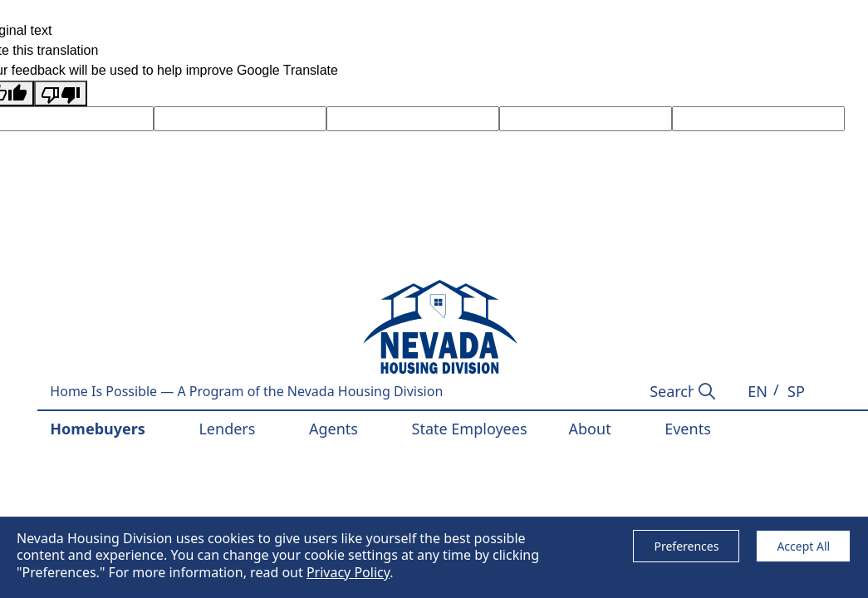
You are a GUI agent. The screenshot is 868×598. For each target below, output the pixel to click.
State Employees (470, 429)
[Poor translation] (61, 93)
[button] (758, 392)
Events (688, 429)
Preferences (686, 546)
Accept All (803, 546)
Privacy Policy (348, 572)
